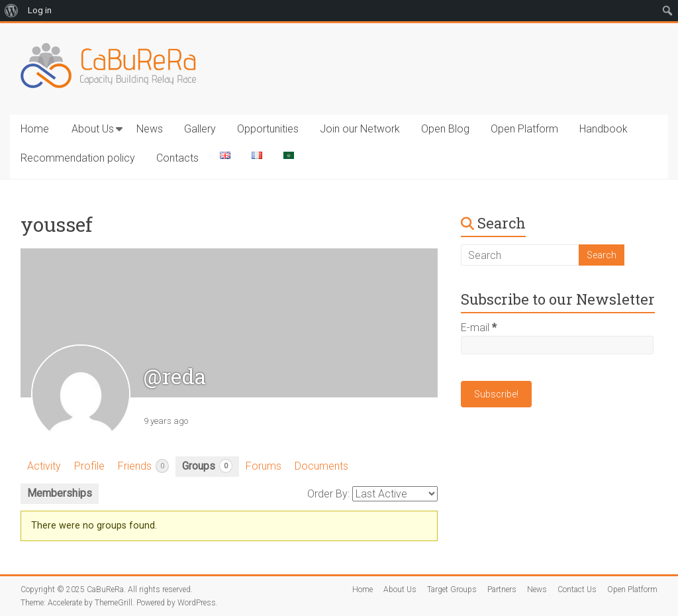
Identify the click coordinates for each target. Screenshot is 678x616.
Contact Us (577, 590)
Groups (207, 466)
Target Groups (452, 590)
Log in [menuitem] (40, 10)
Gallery (200, 129)
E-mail (479, 328)
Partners (502, 590)
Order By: (328, 494)
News (150, 129)
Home (35, 129)
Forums (264, 466)
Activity (44, 466)
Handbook (604, 129)
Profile (89, 466)
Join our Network (360, 129)
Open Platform (524, 129)
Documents (321, 466)
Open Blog (445, 129)
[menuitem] (12, 11)
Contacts (177, 158)
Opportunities (268, 129)
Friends (143, 466)
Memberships (60, 493)
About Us (93, 129)
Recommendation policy (78, 158)
